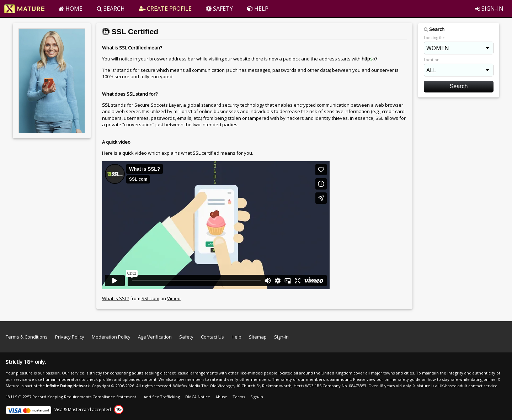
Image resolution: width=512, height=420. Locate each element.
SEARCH (111, 9)
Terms (239, 397)
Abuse (221, 397)
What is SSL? (116, 298)
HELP (258, 9)
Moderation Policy (111, 337)
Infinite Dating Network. (68, 386)
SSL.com (150, 298)
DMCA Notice (198, 397)
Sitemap (258, 337)
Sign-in (281, 337)
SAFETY (219, 9)
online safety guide (402, 379)
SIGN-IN (489, 9)
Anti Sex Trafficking (162, 397)
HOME (71, 9)
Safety (186, 337)
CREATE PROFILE (165, 9)
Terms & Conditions (27, 337)
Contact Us (212, 337)
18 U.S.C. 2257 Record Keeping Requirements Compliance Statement (71, 397)
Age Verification (155, 337)
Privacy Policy (70, 337)
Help (236, 337)
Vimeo (174, 298)
